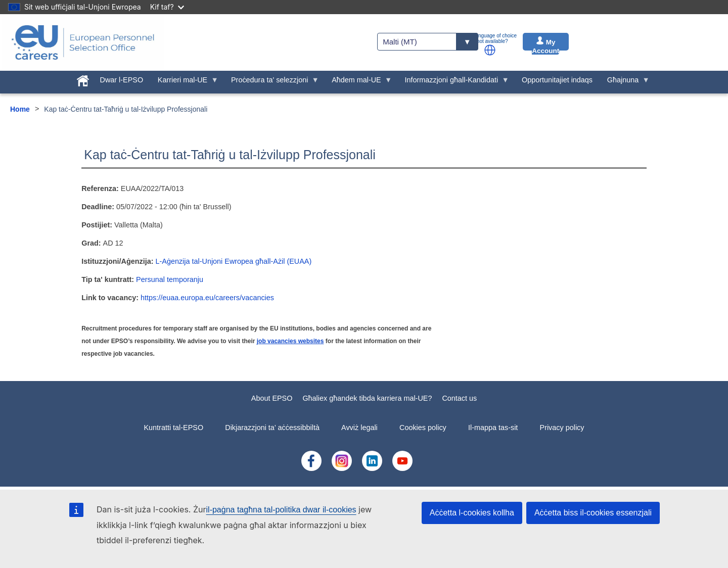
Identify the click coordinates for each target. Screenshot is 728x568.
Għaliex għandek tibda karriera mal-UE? (367, 398)
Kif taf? (167, 7)
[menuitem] (83, 79)
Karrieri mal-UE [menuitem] (184, 82)
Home (20, 109)
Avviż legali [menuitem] (359, 428)
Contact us (459, 398)
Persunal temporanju (170, 279)
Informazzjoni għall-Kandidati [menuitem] (453, 82)
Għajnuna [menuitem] (624, 82)
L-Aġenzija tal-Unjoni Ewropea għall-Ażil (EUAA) (234, 261)
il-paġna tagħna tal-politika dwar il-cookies (281, 510)
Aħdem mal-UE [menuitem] (358, 82)
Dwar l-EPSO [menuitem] (122, 80)
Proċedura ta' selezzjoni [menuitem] (271, 82)
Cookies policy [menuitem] (423, 428)
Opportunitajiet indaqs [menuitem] (557, 80)
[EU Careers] (83, 42)
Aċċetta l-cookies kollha (472, 513)
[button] (490, 50)
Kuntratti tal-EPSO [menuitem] (174, 428)
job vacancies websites (290, 341)
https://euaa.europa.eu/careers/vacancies (207, 298)
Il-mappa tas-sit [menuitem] (493, 428)
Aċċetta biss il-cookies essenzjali (593, 513)
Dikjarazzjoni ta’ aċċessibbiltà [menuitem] (272, 428)
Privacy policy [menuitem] (562, 428)
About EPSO (272, 398)
